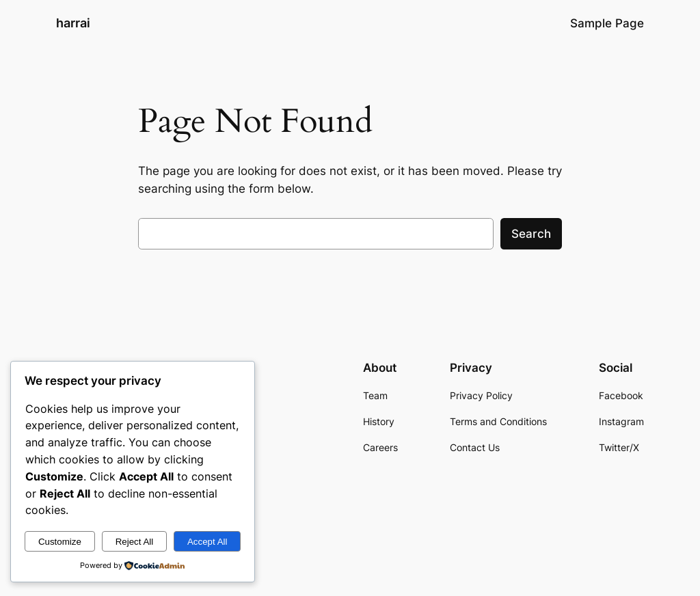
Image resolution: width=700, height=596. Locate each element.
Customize (60, 542)
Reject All (135, 542)
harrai (73, 23)
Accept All (207, 542)
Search (531, 234)
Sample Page (607, 23)
